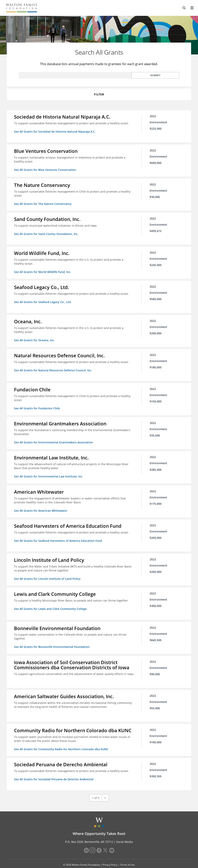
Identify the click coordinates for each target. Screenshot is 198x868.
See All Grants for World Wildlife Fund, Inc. (43, 270)
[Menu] (191, 8)
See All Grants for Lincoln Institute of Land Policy (48, 573)
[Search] (183, 8)
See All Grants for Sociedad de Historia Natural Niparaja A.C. (56, 132)
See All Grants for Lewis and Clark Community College (51, 603)
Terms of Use (127, 856)
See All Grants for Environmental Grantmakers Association (54, 438)
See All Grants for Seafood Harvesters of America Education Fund (59, 535)
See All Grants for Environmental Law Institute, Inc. (49, 472)
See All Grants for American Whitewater (41, 506)
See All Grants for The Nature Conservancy (44, 203)
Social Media (124, 833)
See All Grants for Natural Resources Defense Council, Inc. (54, 367)
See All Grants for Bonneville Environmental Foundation (53, 640)
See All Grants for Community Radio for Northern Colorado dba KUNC (62, 742)
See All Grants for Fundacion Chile (38, 405)
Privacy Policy (110, 856)
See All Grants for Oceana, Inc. (35, 337)
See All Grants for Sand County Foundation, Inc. (47, 232)
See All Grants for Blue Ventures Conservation (46, 169)
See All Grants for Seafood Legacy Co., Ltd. (44, 300)
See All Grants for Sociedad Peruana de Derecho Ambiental (54, 771)
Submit (166, 75)
